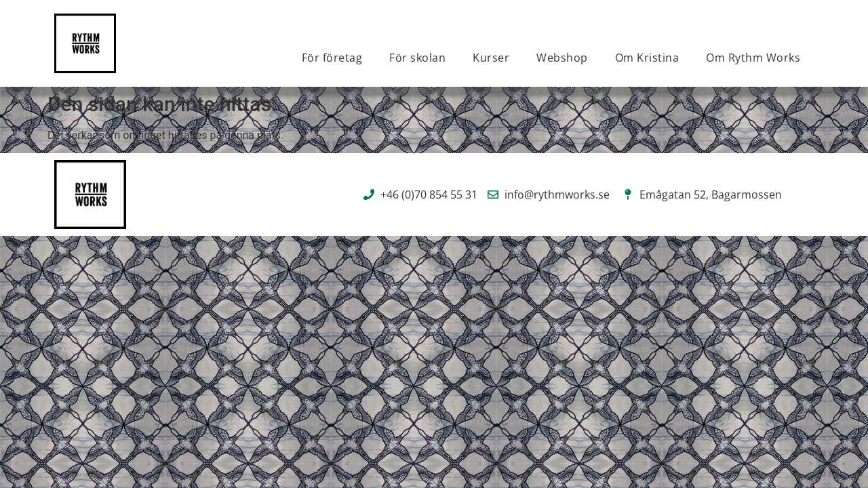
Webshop (562, 58)
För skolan (417, 58)
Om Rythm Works (753, 58)
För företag (332, 58)
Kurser (491, 58)
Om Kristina (647, 58)
